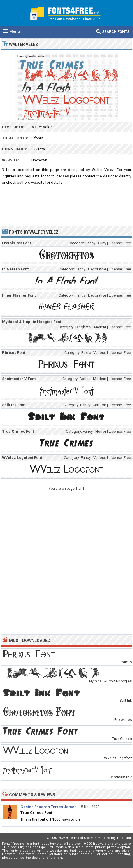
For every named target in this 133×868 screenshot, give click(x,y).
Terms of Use (80, 838)
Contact (125, 838)
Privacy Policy (105, 838)
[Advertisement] (66, 204)
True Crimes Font (36, 813)
